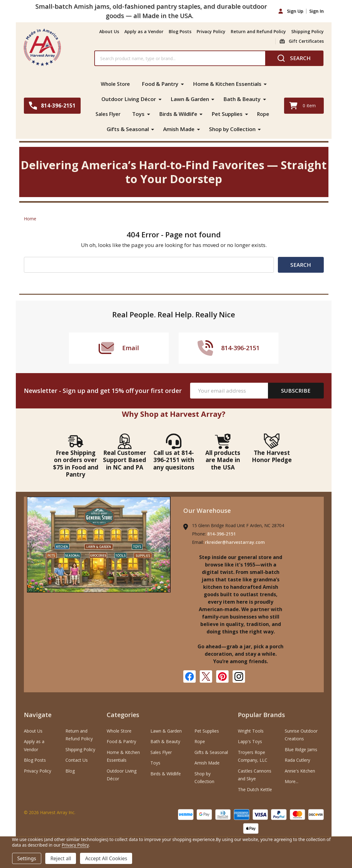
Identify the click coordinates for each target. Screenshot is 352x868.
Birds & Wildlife (179, 114)
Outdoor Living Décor (129, 99)
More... (292, 781)
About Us (109, 31)
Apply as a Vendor (144, 31)
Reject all (61, 858)
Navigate (38, 714)
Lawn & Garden (190, 99)
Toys (139, 114)
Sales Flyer (107, 114)
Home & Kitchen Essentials (228, 84)
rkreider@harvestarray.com (235, 542)
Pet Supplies (228, 114)
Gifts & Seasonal (128, 128)
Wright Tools (251, 730)
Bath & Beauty (242, 99)
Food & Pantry (161, 84)
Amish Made (179, 128)
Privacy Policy (211, 31)
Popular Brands (261, 714)
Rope (264, 114)
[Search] (294, 58)
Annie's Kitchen (300, 770)
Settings (27, 858)
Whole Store (115, 84)
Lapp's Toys (250, 741)
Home (30, 218)
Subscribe (296, 390)
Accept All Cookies (106, 858)
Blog (70, 770)
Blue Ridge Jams (301, 749)
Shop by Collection (232, 128)
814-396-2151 (221, 533)
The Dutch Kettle (255, 789)
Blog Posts (180, 31)
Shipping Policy (307, 31)
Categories (123, 714)
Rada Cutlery (297, 760)
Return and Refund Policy (258, 31)
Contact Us (77, 760)
